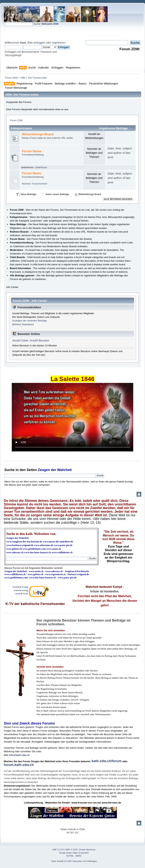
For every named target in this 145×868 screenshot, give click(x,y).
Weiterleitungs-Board (38, 134)
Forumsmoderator (40, 184)
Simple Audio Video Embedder (74, 853)
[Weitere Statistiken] (23, 324)
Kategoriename (22, 128)
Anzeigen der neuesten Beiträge (30, 321)
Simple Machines (87, 850)
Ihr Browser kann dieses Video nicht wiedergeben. (72, 417)
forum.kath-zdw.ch (19, 765)
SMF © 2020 (72, 850)
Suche (9, 470)
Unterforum (41, 167)
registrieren (59, 43)
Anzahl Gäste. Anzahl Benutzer (31, 340)
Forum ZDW (16, 120)
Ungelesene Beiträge (113, 128)
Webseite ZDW (50, 24)
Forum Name (32, 151)
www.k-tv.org (21, 590)
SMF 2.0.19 (58, 850)
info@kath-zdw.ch (19, 755)
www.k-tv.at (22, 593)
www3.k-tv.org (20, 587)
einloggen (39, 43)
